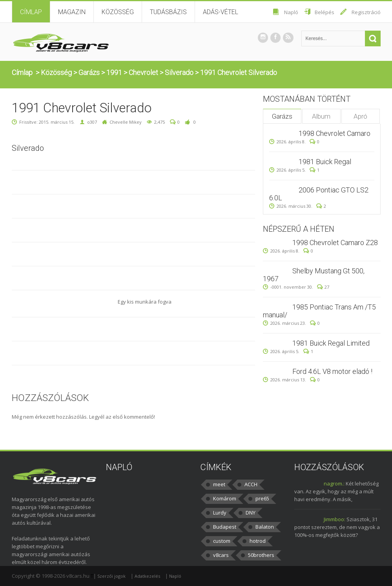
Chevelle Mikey (126, 122)
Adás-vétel (221, 12)
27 (323, 287)
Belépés (325, 12)
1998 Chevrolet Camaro (335, 133)
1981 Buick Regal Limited (331, 343)
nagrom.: (334, 483)
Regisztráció (366, 12)
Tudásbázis (168, 12)
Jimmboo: (335, 519)
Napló (291, 12)
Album (321, 116)
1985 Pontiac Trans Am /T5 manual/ (319, 311)
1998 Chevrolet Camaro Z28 (335, 243)
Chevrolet (143, 72)
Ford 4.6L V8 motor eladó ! (332, 371)
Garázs (89, 72)
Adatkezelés (147, 576)
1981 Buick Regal (325, 162)
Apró (360, 116)
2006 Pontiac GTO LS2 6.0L (319, 194)
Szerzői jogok (111, 576)
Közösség (118, 12)
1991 (114, 72)
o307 (92, 122)
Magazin (72, 12)
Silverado (179, 72)
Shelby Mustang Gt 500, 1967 (314, 275)
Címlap (31, 12)
